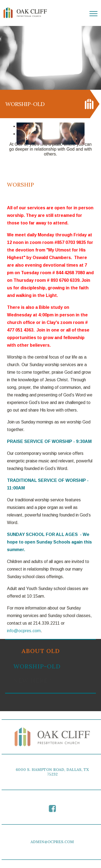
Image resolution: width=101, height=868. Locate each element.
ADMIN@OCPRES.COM (53, 842)
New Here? (32, 680)
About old (41, 651)
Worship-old (37, 666)
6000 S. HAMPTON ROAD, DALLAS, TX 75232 (53, 772)
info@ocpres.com (24, 631)
